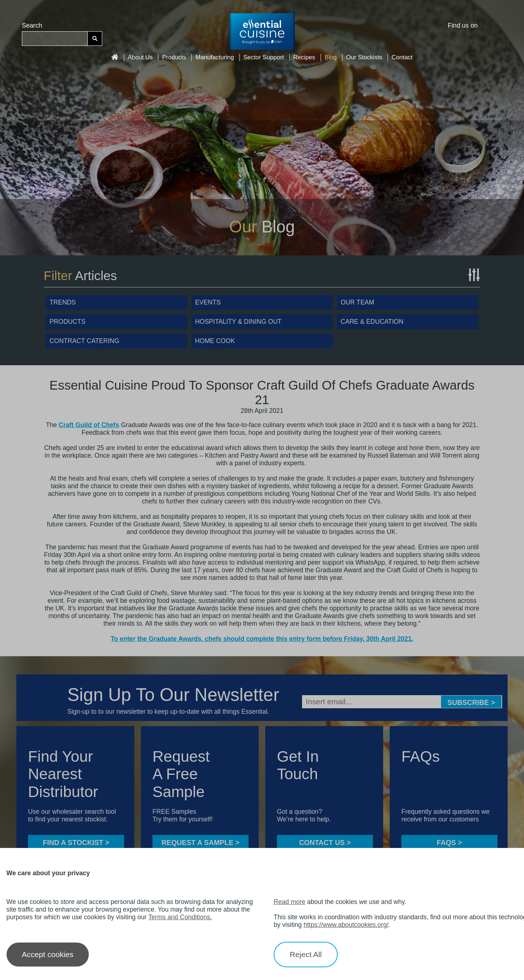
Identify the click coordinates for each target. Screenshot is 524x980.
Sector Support (264, 57)
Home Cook (215, 341)
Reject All (306, 954)
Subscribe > (471, 702)
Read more (289, 902)
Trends (63, 302)
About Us (140, 57)
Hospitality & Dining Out (238, 322)
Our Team (358, 302)
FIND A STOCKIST (76, 842)
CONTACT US (325, 842)
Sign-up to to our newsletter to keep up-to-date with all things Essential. (168, 712)
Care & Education (372, 322)
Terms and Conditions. (180, 917)
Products (174, 57)
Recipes (304, 57)
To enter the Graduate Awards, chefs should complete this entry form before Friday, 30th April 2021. (262, 639)
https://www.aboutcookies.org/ (346, 925)
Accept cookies (48, 954)
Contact (402, 57)
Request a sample (201, 842)
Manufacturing (215, 57)
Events (208, 302)
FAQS (449, 842)
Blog (331, 57)
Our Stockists (364, 57)
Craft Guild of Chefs (89, 425)
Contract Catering (84, 341)
